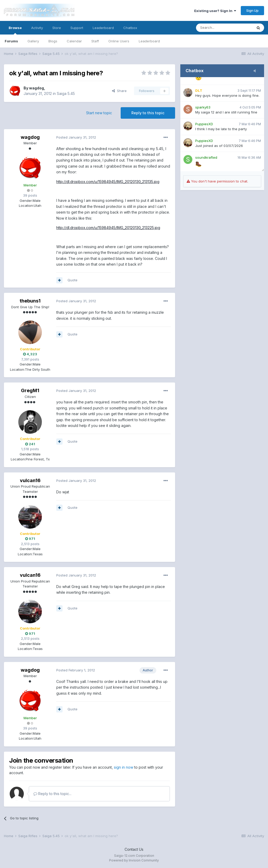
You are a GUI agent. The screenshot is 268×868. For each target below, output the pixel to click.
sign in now (124, 767)
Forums (11, 41)
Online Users (119, 41)
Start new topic (99, 113)
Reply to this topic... (52, 794)
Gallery (33, 41)
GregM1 (30, 390)
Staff (95, 41)
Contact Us (134, 849)
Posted (76, 137)
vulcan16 (30, 480)
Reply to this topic (148, 113)
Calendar (74, 41)
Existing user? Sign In (215, 11)
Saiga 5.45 (66, 93)
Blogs (53, 41)
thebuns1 (30, 301)
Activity (37, 28)
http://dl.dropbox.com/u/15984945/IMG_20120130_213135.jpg (108, 182)
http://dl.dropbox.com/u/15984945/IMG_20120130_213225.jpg (108, 228)
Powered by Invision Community (134, 860)
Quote (72, 280)
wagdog (37, 88)
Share (119, 91)
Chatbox (130, 28)
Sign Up (252, 10)
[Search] (224, 28)
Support (77, 28)
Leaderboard (149, 41)
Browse (15, 30)
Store (57, 28)
